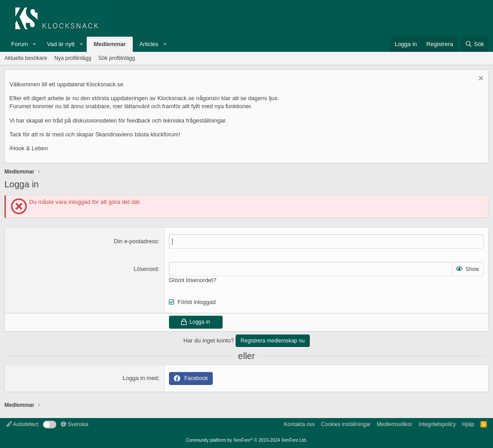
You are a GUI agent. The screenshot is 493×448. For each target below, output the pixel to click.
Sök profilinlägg (117, 58)
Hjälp (468, 424)
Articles (149, 44)
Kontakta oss (299, 424)
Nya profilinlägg (73, 58)
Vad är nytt (61, 44)
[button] (34, 44)
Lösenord (146, 269)
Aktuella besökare (26, 58)
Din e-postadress (136, 241)
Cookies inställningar (346, 424)
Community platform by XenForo (246, 440)
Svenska (74, 424)
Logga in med (140, 378)
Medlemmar (110, 44)
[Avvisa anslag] (480, 79)
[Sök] (474, 44)
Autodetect (22, 424)
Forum (20, 44)
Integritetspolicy (437, 424)
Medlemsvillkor (394, 424)
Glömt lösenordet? (193, 280)
